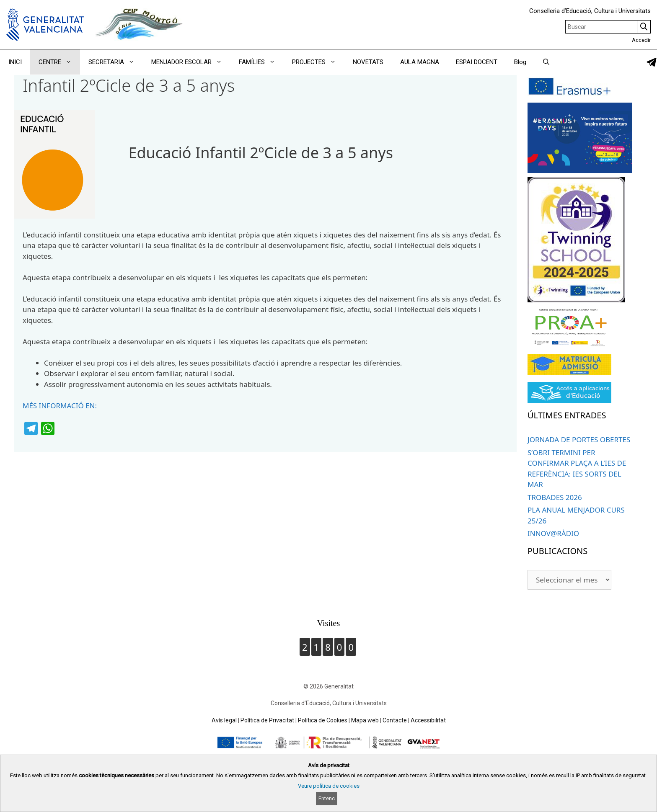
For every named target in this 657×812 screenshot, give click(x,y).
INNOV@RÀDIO (553, 533)
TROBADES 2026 (555, 497)
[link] (652, 62)
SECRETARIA (116, 62)
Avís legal (224, 720)
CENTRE (59, 62)
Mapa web (365, 720)
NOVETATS (368, 62)
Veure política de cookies (329, 786)
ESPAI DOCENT (477, 62)
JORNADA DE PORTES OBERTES (579, 440)
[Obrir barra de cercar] (546, 62)
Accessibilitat (428, 720)
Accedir (641, 40)
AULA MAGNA (420, 62)
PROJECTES (318, 62)
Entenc (327, 798)
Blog (520, 62)
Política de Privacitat (267, 720)
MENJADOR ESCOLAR (191, 62)
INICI (15, 62)
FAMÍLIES (261, 62)
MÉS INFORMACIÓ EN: (60, 406)
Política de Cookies (323, 720)
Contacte (395, 720)
